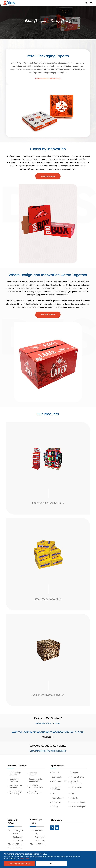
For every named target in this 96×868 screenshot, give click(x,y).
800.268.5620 (40, 844)
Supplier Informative (78, 802)
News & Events (58, 798)
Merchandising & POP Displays (16, 793)
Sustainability (57, 777)
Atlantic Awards (77, 788)
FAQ (54, 794)
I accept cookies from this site (19, 864)
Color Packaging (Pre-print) (16, 786)
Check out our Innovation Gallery (48, 79)
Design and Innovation (56, 789)
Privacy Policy (24, 858)
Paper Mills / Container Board (35, 793)
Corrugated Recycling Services (36, 786)
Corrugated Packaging (14, 780)
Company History (77, 777)
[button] (91, 3)
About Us (56, 773)
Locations (74, 773)
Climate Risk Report (78, 807)
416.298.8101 (18, 844)
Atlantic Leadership (59, 781)
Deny (51, 864)
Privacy (55, 807)
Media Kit (74, 798)
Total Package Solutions (15, 774)
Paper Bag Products (33, 774)
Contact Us (56, 802)
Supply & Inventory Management (36, 780)
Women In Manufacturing (76, 782)
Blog (72, 794)
